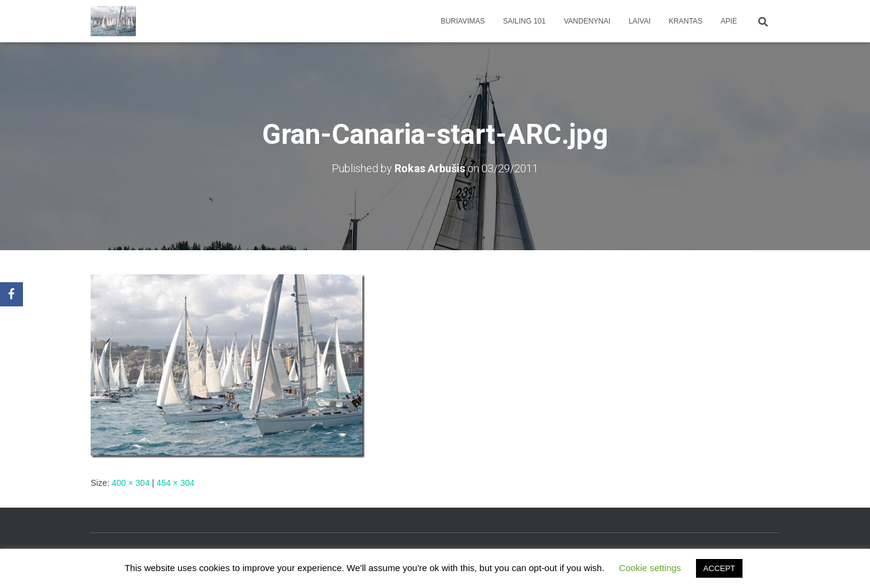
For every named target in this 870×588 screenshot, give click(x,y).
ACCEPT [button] (719, 568)
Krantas (686, 21)
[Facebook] (11, 294)
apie (729, 21)
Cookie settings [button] (650, 568)
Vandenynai (587, 21)
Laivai (639, 21)
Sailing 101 (525, 21)
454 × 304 (176, 483)
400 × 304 (131, 483)
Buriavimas (462, 21)
